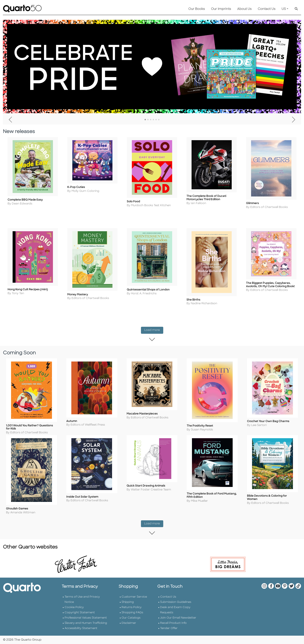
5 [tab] (156, 120)
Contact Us (266, 9)
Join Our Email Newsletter (178, 617)
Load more (154, 328)
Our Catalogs (131, 617)
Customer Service (134, 596)
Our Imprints (221, 9)
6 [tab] (159, 120)
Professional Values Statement (86, 617)
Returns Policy (132, 607)
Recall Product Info (173, 623)
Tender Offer (169, 628)
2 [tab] (148, 120)
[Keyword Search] (296, 9)
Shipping (128, 602)
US (284, 9)
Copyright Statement (80, 612)
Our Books (196, 9)
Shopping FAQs (132, 612)
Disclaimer (129, 623)
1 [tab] (145, 120)
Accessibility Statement (81, 628)
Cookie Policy (74, 607)
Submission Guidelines (176, 602)
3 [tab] (151, 120)
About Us (244, 9)
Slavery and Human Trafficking (86, 623)
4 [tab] (153, 120)
